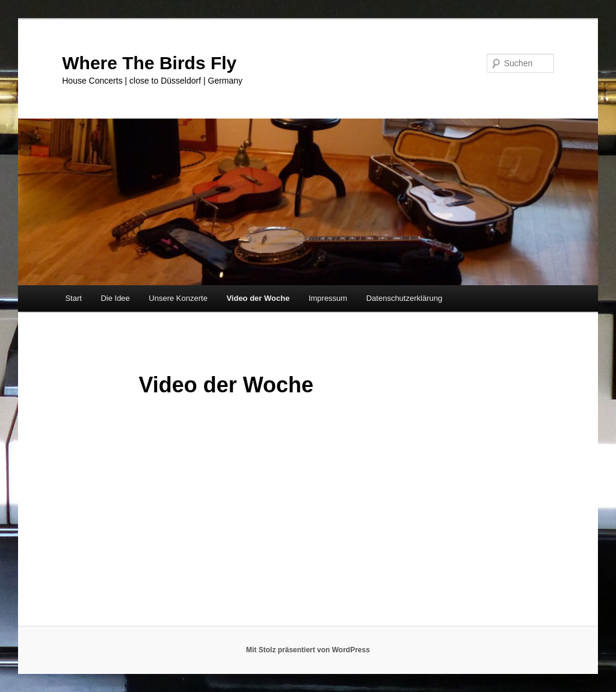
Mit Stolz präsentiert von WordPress (308, 650)
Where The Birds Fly (149, 63)
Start (73, 298)
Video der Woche (258, 298)
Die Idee (115, 298)
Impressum (328, 298)
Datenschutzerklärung (404, 298)
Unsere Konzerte (178, 298)
